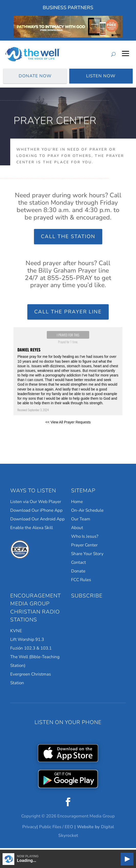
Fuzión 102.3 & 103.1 (31, 650)
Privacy (29, 829)
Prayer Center (84, 547)
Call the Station (68, 238)
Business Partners (68, 8)
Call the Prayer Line (68, 314)
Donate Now (35, 77)
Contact (78, 564)
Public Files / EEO (56, 829)
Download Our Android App (37, 521)
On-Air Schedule (87, 512)
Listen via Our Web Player (36, 503)
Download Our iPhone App (36, 512)
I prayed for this (68, 337)
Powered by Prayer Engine (68, 438)
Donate (78, 573)
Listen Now (101, 77)
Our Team (81, 521)
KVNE (16, 633)
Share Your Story (87, 555)
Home (77, 503)
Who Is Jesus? (85, 538)
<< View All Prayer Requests (68, 424)
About (77, 529)
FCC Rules (81, 582)
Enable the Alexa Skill (32, 529)
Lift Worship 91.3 (27, 641)
